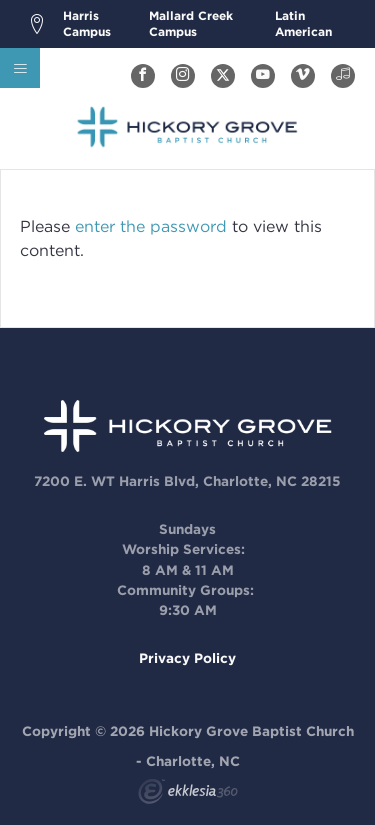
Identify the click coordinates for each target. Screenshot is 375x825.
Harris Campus (87, 23)
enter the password (151, 226)
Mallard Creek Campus (191, 23)
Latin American (303, 23)
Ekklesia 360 (188, 794)
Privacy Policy (187, 658)
